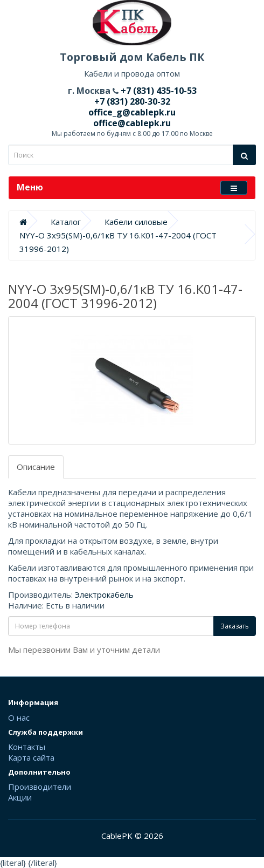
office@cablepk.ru (132, 123)
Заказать (235, 626)
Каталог (66, 222)
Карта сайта (31, 757)
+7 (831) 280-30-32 (132, 101)
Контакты (27, 747)
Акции (20, 797)
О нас (19, 717)
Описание (36, 467)
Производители (40, 787)
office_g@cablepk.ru (132, 112)
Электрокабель (104, 594)
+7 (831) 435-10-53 (158, 91)
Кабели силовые (136, 222)
